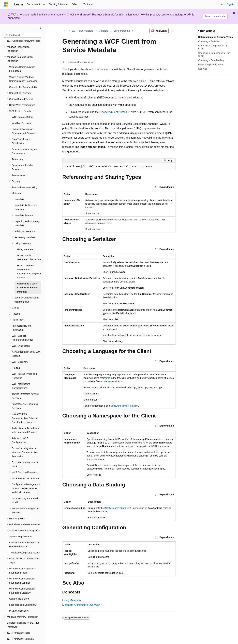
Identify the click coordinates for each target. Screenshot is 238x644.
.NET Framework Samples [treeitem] (20, 630)
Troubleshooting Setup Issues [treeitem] (24, 544)
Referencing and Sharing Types (216, 37)
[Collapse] (40, 28)
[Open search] (222, 4)
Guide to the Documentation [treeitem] (24, 78)
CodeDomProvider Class (123, 406)
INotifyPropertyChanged (117, 508)
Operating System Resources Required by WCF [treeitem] (24, 536)
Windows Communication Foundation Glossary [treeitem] (22, 582)
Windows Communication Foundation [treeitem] (22, 60)
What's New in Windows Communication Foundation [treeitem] (23, 70)
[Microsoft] (6, 4)
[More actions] (173, 31)
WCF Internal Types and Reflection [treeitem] (24, 367)
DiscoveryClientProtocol (114, 112)
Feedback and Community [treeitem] (23, 596)
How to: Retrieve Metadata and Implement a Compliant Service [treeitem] (29, 263)
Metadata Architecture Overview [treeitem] (26, 198)
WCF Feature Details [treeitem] (23, 108)
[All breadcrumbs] (65, 31)
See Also (203, 69)
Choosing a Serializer (209, 41)
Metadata (104, 31)
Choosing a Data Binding (211, 60)
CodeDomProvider (111, 381)
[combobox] (23, 35)
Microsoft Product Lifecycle (97, 15)
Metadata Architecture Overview (81, 605)
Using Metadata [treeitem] (25, 240)
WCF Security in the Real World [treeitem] (25, 491)
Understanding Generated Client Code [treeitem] (29, 248)
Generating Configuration (211, 65)
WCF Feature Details (83, 31)
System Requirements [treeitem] (21, 527)
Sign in (231, 4)
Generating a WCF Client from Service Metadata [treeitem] (28, 279)
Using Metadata (122, 31)
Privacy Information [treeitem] (19, 602)
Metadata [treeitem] (19, 190)
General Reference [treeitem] (19, 590)
